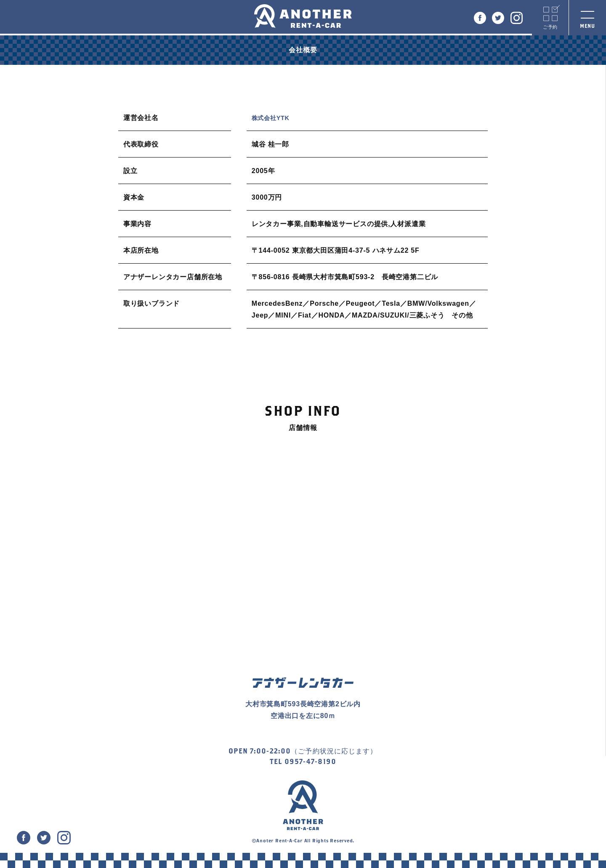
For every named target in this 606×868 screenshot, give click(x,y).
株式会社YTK (273, 118)
